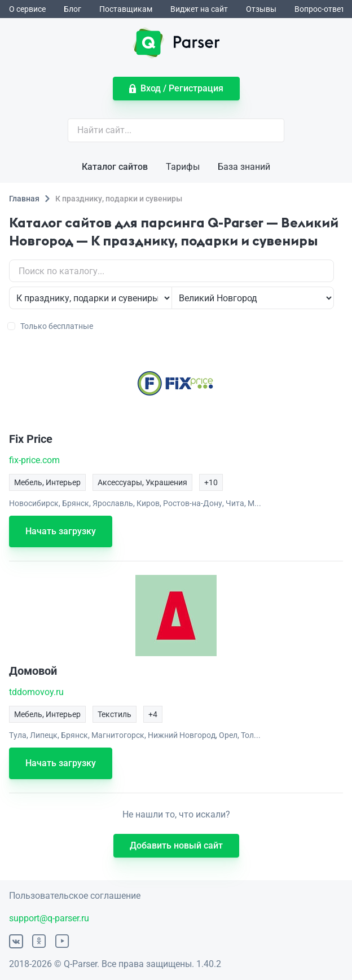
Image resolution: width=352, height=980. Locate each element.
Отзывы (261, 9)
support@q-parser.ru (49, 918)
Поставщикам (126, 9)
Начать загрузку (61, 531)
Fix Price (31, 439)
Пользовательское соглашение (75, 896)
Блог (72, 9)
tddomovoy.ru (36, 692)
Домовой (33, 671)
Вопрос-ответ (320, 9)
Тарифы (183, 167)
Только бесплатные (51, 326)
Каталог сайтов (115, 167)
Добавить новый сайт (176, 845)
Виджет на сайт (199, 9)
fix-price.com (34, 460)
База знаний (244, 167)
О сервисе (27, 9)
